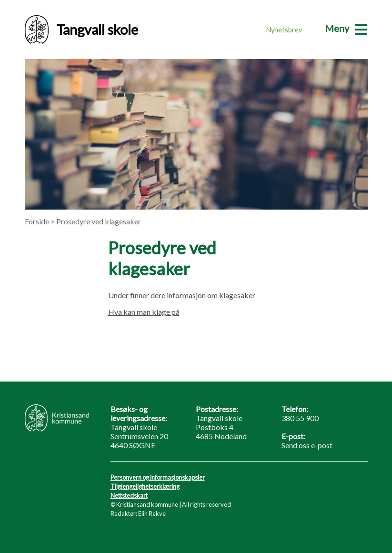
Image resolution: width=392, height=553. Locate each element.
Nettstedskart (129, 495)
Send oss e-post (307, 445)
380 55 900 (300, 418)
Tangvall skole (81, 30)
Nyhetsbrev (284, 30)
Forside (37, 221)
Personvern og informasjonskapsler (158, 477)
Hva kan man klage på (144, 312)
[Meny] (346, 28)
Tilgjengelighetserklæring (145, 486)
